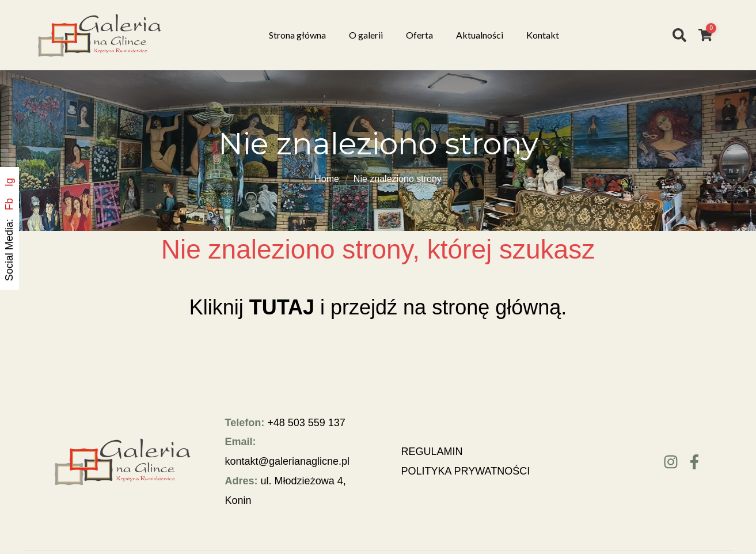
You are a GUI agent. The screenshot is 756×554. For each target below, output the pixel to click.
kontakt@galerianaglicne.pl (287, 461)
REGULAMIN (432, 451)
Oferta (419, 35)
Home (327, 179)
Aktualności (480, 35)
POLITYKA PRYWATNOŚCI (466, 471)
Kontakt (543, 35)
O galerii (366, 35)
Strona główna (297, 35)
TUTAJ (282, 307)
